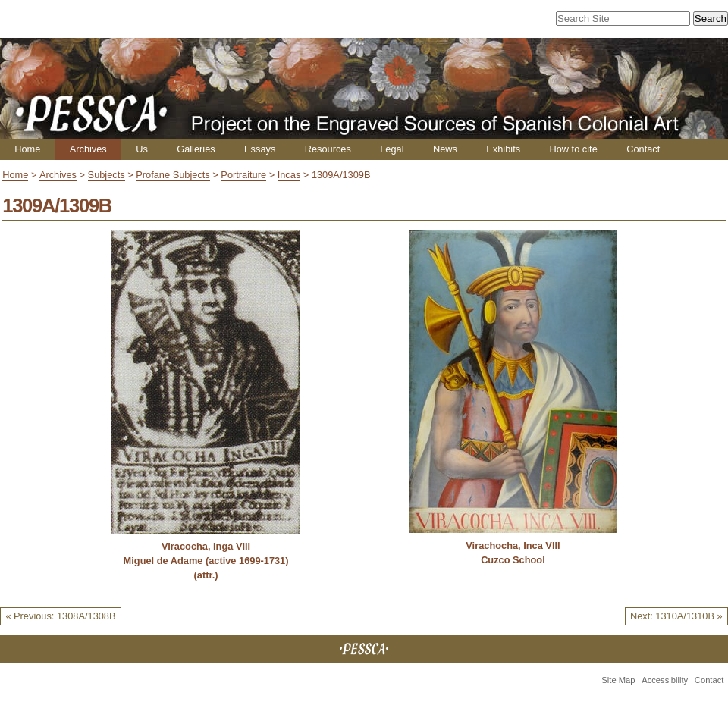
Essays (260, 149)
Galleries (196, 149)
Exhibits (503, 149)
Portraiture (243, 175)
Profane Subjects (173, 175)
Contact (643, 149)
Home (27, 149)
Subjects (107, 175)
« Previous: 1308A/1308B (60, 616)
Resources (328, 149)
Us (142, 149)
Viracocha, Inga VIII (206, 546)
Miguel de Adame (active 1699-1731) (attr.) (206, 568)
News (445, 149)
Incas (289, 175)
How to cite (573, 149)
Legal (392, 149)
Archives (88, 149)
